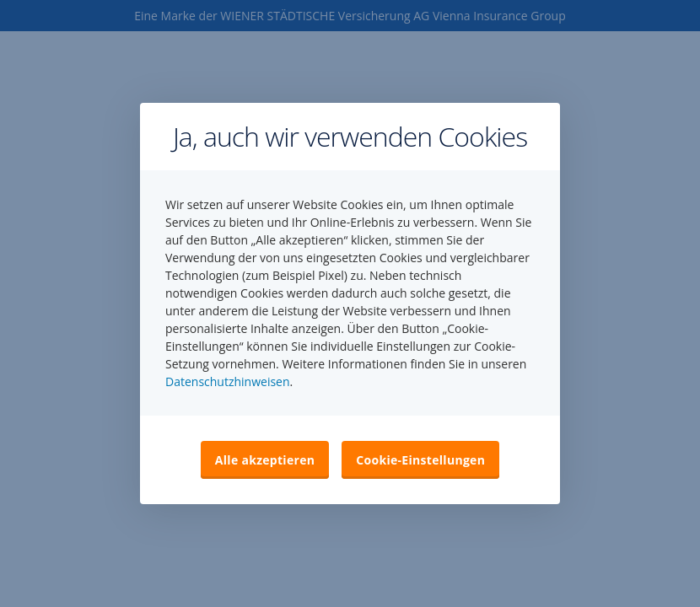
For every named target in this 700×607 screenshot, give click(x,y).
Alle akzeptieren (265, 460)
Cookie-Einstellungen (420, 460)
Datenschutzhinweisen (228, 381)
